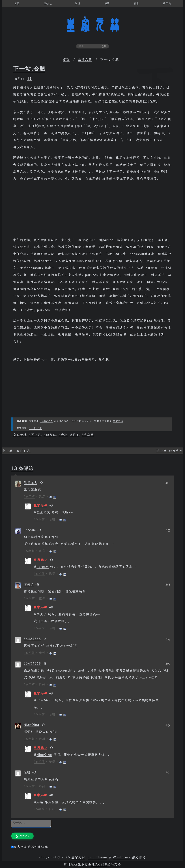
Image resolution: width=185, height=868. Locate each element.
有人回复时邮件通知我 (30, 847)
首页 (66, 60)
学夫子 (29, 584)
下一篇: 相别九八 (170, 451)
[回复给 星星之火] (41, 483)
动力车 (51, 435)
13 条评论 (22, 468)
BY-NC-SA (46, 421)
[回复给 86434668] (44, 639)
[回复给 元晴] (34, 772)
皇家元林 (92, 25)
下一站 (36, 435)
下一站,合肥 (29, 69)
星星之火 (31, 483)
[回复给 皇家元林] (51, 505)
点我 (104, 46)
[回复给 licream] (39, 530)
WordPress (122, 857)
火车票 (89, 435)
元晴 (40, 802)
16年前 (29, 496)
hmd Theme (97, 857)
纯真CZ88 (99, 864)
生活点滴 (85, 60)
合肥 (64, 435)
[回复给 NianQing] (43, 725)
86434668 (32, 639)
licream (30, 530)
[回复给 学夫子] (37, 584)
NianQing (31, 725)
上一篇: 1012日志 (16, 451)
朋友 (76, 435)
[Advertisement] (92, 211)
